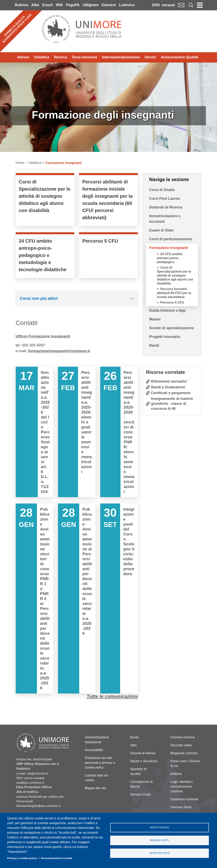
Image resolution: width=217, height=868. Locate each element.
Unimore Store (181, 807)
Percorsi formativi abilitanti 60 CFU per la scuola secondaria (174, 293)
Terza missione (84, 57)
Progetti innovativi (165, 337)
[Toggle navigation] (200, 5)
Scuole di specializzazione (171, 328)
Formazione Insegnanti (169, 248)
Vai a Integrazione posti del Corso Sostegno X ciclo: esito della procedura (119, 598)
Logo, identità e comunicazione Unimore (182, 787)
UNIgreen (91, 5)
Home (20, 163)
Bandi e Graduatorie (168, 387)
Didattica (42, 57)
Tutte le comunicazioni (112, 696)
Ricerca (60, 57)
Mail (181, 5)
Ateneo (23, 57)
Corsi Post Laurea (164, 199)
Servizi (150, 57)
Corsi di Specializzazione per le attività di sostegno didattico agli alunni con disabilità (175, 275)
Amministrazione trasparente (97, 740)
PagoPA (73, 5)
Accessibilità (94, 750)
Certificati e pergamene (171, 393)
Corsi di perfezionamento (171, 239)
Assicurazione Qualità (179, 57)
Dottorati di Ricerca (166, 207)
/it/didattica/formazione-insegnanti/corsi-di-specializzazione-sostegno (45, 201)
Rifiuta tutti (160, 840)
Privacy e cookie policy (22, 858)
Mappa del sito (95, 788)
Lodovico (127, 5)
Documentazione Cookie (57, 858)
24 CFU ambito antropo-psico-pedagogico (170, 258)
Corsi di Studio (162, 190)
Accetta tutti (159, 853)
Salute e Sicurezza (144, 761)
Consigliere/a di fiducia (141, 784)
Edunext (109, 5)
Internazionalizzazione (121, 57)
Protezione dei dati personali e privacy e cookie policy (100, 763)
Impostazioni (159, 827)
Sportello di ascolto (138, 771)
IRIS (59, 5)
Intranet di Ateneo (143, 753)
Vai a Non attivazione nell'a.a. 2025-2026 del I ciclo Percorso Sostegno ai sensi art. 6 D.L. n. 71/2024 (34, 432)
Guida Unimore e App (167, 311)
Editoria (176, 774)
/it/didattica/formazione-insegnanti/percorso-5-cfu (108, 256)
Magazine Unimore (184, 753)
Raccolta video (181, 745)
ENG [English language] (156, 5)
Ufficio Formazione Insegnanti (43, 336)
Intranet (168, 5)
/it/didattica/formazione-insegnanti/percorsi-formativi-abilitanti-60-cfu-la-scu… (108, 201)
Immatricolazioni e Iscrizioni (165, 219)
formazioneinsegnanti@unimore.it (59, 351)
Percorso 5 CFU (172, 302)
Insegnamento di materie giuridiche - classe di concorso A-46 (172, 404)
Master (155, 319)
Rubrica (22, 5)
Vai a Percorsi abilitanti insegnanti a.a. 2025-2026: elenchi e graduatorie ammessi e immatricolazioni (77, 432)
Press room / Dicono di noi (185, 763)
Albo (35, 5)
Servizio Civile (140, 794)
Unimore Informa (182, 737)
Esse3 (48, 5)
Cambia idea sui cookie (96, 778)
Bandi (154, 345)
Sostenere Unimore (184, 799)
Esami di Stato (161, 230)
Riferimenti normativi (169, 381)
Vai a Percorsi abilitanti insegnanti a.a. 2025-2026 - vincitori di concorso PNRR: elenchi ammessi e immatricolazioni (119, 432)
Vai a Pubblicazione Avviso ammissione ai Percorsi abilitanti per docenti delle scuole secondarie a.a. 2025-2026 (77, 598)
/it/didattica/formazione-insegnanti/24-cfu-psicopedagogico (45, 256)
